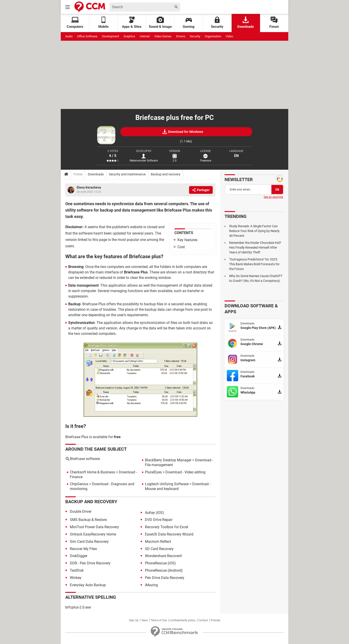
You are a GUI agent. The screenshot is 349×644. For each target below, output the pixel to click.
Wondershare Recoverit (163, 556)
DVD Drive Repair (159, 520)
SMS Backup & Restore (88, 520)
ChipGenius (79, 484)
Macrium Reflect (158, 542)
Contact (203, 620)
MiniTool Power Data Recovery (94, 527)
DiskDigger (79, 556)
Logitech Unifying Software (167, 484)
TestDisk (77, 570)
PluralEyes (153, 472)
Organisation (213, 36)
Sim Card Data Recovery (89, 542)
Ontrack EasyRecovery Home (93, 534)
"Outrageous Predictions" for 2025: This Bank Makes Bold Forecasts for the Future (254, 264)
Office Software (87, 36)
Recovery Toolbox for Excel (167, 527)
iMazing (151, 585)
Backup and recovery (166, 174)
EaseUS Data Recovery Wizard (169, 534)
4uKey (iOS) (154, 513)
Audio (69, 36)
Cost (181, 247)
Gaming (189, 23)
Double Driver (81, 511)
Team (145, 620)
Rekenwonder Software (144, 161)
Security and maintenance (127, 174)
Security (217, 23)
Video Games (163, 36)
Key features (187, 240)
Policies (215, 620)
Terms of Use (159, 620)
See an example (273, 197)
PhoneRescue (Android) (164, 570)
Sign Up (134, 620)
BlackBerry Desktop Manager (168, 460)
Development (110, 36)
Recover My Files (83, 549)
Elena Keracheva (89, 187)
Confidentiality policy (182, 620)
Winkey (76, 578)
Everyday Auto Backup (88, 585)
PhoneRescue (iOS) (160, 563)
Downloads (246, 23)
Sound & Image (160, 23)
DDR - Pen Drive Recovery (90, 563)
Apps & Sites (132, 23)
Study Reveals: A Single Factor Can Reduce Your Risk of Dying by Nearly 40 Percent (254, 231)
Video (229, 36)
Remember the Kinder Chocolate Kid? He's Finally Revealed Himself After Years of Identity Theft (255, 247)
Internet (145, 36)
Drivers (181, 36)
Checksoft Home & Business (92, 472)
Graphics (129, 36)
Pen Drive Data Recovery (165, 578)
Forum (274, 23)
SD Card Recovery (159, 549)
